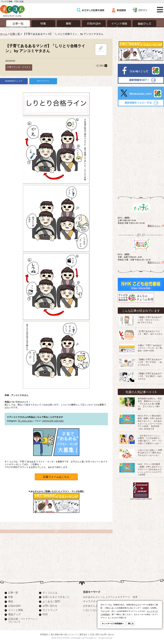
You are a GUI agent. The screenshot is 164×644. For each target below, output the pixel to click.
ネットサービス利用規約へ (113, 624)
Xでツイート (43, 81)
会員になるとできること (56, 597)
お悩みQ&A (14, 606)
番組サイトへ (154, 226)
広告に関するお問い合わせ (102, 635)
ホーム (4, 34)
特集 (11, 597)
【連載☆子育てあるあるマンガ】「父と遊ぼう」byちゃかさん (150, 376)
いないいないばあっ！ (95, 610)
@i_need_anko (25, 421)
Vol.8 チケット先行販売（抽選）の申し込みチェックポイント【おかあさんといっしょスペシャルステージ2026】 (150, 469)
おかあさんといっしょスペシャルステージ (107, 597)
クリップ (101, 49)
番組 (11, 601)
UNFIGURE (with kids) (53, 421)
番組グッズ (14, 614)
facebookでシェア (14, 81)
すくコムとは (50, 593)
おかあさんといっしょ (95, 606)
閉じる (131, 624)
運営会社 (83, 635)
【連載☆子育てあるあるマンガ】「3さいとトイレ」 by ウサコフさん (150, 320)
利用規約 (44, 635)
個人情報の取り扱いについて (64, 635)
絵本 (135, 597)
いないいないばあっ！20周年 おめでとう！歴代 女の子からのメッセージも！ (150, 453)
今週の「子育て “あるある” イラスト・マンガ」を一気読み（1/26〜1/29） (150, 348)
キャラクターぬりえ (94, 601)
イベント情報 (16, 610)
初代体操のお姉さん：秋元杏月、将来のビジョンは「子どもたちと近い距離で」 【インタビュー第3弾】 (150, 404)
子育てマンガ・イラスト (19, 67)
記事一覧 (15, 34)
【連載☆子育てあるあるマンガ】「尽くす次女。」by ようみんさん (150, 362)
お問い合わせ (50, 606)
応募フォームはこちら (56, 477)
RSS (45, 614)
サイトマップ (50, 610)
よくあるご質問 (51, 601)
